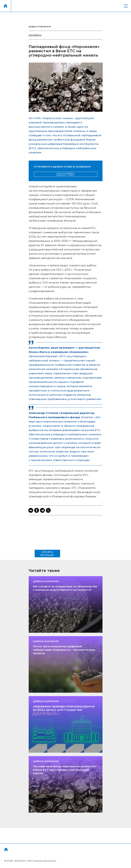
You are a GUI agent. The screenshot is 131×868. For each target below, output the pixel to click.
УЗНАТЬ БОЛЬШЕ (47, 553)
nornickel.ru (35, 35)
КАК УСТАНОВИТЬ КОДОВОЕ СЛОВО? (65, 174)
